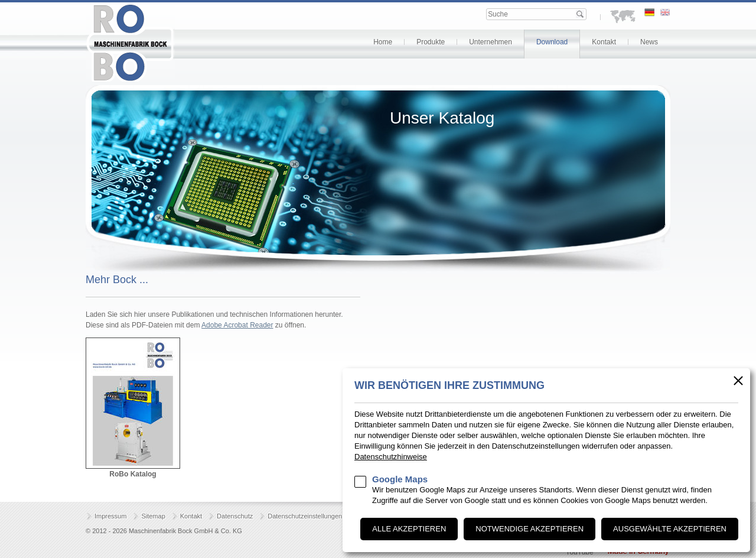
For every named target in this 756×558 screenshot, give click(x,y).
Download (552, 42)
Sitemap (153, 516)
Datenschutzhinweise (391, 457)
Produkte (431, 42)
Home (383, 42)
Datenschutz (235, 516)
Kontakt (604, 42)
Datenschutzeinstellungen (305, 516)
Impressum (110, 516)
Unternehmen (491, 42)
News (649, 42)
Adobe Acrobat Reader (237, 325)
